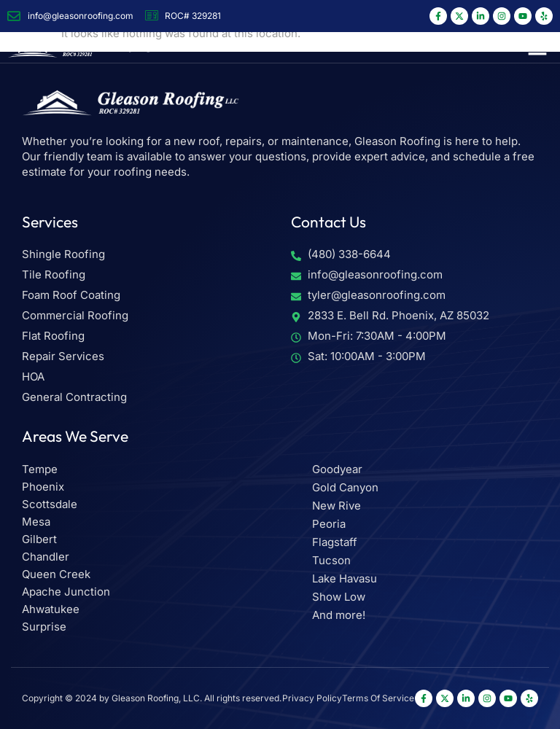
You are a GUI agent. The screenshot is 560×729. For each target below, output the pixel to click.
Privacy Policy (312, 698)
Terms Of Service (378, 698)
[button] (537, 47)
